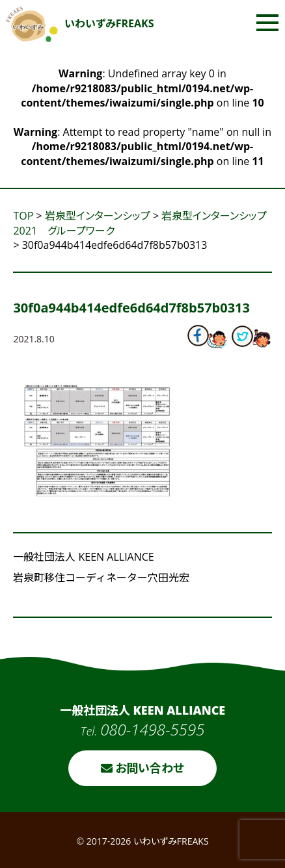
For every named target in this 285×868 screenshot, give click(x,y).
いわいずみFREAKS (80, 23)
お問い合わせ (143, 768)
